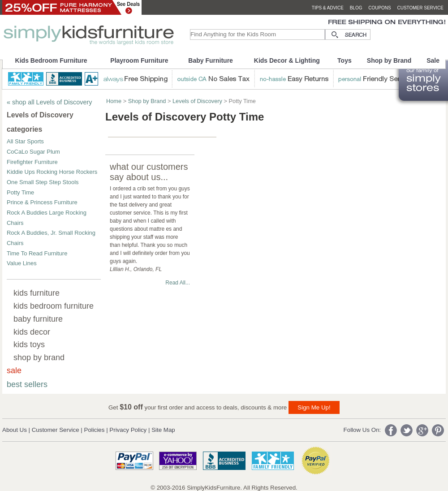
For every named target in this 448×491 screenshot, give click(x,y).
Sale (433, 60)
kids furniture (37, 293)
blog (356, 8)
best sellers (27, 384)
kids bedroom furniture (54, 306)
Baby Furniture (211, 60)
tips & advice (328, 8)
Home (114, 101)
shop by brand (39, 357)
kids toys (29, 345)
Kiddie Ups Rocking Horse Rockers (52, 172)
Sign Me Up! (314, 407)
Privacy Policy (128, 430)
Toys (345, 60)
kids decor (32, 332)
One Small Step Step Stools (43, 182)
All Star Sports (25, 141)
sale (14, 370)
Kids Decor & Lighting (287, 60)
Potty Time (20, 192)
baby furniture (38, 319)
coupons (380, 8)
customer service (420, 8)
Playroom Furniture (139, 60)
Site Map (163, 430)
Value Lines (22, 263)
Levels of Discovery (197, 101)
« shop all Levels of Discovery (49, 102)
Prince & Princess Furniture (42, 202)
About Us (15, 430)
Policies (95, 430)
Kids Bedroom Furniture (51, 60)
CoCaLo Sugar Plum (33, 152)
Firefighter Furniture (32, 162)
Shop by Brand (389, 60)
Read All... (178, 283)
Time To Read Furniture (37, 253)
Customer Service (56, 430)
